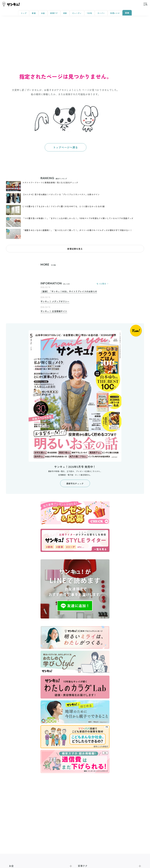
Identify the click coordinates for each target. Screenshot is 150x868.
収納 (65, 13)
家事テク (54, 13)
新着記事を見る (75, 249)
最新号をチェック (75, 483)
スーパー (101, 13)
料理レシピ (115, 13)
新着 (34, 13)
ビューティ (77, 13)
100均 (90, 13)
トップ (24, 13)
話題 (127, 13)
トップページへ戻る (66, 147)
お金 (43, 13)
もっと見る (103, 284)
